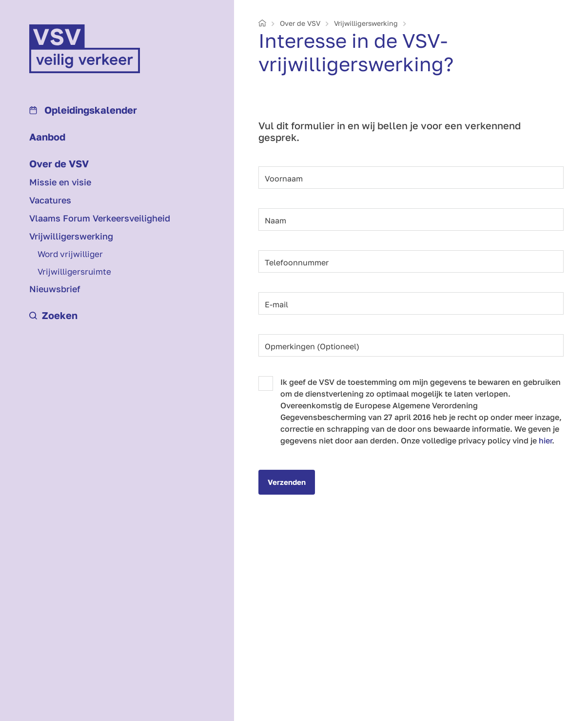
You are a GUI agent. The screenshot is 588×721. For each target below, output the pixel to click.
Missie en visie (60, 182)
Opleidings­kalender (83, 110)
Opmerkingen (312, 346)
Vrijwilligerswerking (71, 236)
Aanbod (47, 137)
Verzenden (287, 482)
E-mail (276, 304)
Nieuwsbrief (55, 289)
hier (545, 441)
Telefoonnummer (297, 262)
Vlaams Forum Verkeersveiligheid (100, 218)
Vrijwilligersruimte (74, 271)
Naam (275, 220)
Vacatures (50, 200)
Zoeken (53, 315)
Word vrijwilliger (70, 254)
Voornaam (284, 179)
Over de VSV (59, 163)
